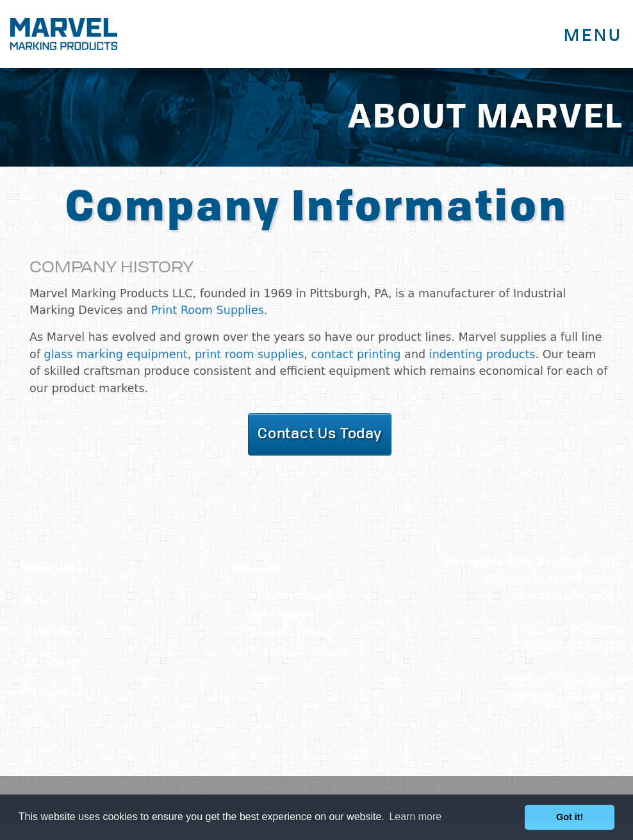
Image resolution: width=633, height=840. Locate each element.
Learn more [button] (415, 817)
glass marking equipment (116, 354)
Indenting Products (297, 652)
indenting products (482, 354)
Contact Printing (290, 634)
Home (38, 601)
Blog (35, 724)
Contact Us (52, 663)
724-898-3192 (583, 647)
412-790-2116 (586, 631)
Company (48, 632)
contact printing (356, 354)
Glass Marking (284, 615)
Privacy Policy (59, 693)
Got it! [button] (570, 817)
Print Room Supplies (208, 310)
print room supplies (249, 354)
